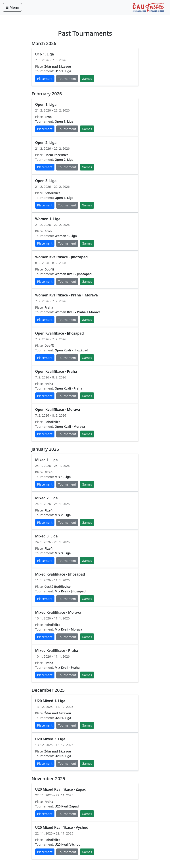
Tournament (67, 79)
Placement (45, 79)
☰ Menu (12, 7)
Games (87, 79)
